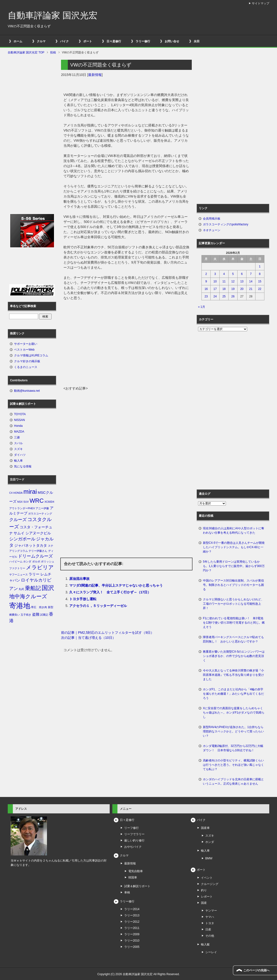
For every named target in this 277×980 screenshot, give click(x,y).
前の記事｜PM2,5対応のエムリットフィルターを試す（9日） (108, 633)
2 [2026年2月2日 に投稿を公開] (206, 274)
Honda (18, 426)
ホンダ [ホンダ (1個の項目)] (27, 561)
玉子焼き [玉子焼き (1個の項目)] (26, 615)
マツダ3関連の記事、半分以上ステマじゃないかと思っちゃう (116, 585)
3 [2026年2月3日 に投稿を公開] (215, 274)
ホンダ (210, 842)
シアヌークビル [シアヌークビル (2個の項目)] (38, 533)
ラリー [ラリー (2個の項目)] (34, 574)
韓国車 (133, 877)
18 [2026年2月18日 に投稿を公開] (224, 289)
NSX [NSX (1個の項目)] (20, 502)
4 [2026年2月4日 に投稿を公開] (224, 274)
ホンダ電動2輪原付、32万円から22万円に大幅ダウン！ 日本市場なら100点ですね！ (233, 748)
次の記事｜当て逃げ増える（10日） (88, 638)
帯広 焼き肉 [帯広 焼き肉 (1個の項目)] (39, 607)
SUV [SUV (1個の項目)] (26, 502)
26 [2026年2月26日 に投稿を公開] (233, 296)
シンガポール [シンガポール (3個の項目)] (22, 539)
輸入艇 (205, 944)
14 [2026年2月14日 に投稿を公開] (251, 281)
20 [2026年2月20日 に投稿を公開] (242, 289)
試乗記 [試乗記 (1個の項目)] (44, 615)
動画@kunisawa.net (27, 391)
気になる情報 (23, 466)
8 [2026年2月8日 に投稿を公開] (260, 274)
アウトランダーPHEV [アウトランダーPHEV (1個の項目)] (22, 508)
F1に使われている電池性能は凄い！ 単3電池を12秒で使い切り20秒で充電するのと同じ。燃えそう (234, 623)
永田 (197, 41)
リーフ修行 (131, 828)
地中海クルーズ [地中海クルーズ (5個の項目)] (28, 596)
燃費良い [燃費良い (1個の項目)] (15, 615)
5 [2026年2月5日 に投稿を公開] (233, 274)
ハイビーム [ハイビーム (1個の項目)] (16, 561)
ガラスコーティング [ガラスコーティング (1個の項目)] (40, 514)
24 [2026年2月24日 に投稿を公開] (215, 296)
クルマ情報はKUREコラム (31, 355)
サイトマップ (261, 3)
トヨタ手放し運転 (83, 599)
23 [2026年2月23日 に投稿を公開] (206, 296)
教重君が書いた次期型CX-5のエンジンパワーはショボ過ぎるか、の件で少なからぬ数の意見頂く (234, 656)
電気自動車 (136, 871)
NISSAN (19, 420)
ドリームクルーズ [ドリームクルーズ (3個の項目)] (35, 556)
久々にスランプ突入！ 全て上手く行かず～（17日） (110, 592)
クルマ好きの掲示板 (27, 361)
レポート (207, 897)
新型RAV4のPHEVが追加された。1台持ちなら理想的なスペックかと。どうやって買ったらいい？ (233, 731)
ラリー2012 (132, 922)
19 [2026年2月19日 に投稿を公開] (233, 289)
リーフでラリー (134, 834)
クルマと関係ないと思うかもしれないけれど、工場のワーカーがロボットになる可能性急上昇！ (233, 604)
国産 (204, 903)
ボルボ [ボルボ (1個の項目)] (36, 561)
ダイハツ (20, 455)
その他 (210, 936)
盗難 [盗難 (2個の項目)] (36, 614)
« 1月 (202, 307)
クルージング (210, 884)
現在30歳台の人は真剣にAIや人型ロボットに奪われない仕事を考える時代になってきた (234, 531)
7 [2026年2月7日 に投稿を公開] (251, 274)
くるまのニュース (26, 367)
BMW (209, 858)
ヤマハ (210, 917)
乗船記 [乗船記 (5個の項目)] (33, 588)
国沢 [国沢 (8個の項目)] (48, 588)
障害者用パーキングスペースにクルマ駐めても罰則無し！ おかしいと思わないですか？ (233, 639)
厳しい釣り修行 (134, 840)
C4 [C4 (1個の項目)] (11, 493)
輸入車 (18, 461)
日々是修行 (114, 41)
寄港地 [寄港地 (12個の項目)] (20, 606)
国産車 (205, 828)
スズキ (18, 449)
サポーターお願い (26, 344)
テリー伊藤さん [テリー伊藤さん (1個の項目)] (38, 551)
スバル (18, 443)
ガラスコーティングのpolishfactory (226, 224)
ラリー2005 (132, 947)
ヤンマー (211, 911)
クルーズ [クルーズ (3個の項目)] (18, 520)
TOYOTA (20, 414)
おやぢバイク (133, 847)
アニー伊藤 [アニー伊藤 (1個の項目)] (42, 508)
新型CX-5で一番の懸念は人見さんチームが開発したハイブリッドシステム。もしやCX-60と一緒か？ (234, 547)
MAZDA (19, 432)
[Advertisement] (126, 350)
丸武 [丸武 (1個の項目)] (21, 589)
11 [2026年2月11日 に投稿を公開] (224, 281)
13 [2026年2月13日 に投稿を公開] (242, 281)
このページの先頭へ (256, 970)
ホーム (18, 41)
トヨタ (210, 923)
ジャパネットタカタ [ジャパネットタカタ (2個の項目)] (31, 545)
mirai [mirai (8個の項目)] (30, 492)
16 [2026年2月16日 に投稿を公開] (206, 289)
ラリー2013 (132, 915)
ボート (88, 41)
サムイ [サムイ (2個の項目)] (19, 533)
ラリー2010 (132, 941)
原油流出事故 (79, 579)
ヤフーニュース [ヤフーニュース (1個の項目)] (19, 575)
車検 (127, 892)
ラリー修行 (143, 41)
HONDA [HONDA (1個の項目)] (18, 493)
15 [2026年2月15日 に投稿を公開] (260, 281)
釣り (204, 890)
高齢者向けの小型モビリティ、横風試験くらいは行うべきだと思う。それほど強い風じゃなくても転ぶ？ (233, 765)
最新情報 (95, 75)
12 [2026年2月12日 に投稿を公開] (233, 281)
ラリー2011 (132, 928)
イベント (207, 878)
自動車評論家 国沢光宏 (53, 15)
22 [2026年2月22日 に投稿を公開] (260, 289)
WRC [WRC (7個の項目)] (37, 501)
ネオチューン (212, 230)
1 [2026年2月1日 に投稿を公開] (260, 266)
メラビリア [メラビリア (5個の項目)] (40, 567)
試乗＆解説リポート (137, 886)
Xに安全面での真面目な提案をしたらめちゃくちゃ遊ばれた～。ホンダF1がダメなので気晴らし (234, 713)
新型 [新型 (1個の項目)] (51, 607)
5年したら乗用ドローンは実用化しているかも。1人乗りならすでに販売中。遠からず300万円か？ (234, 566)
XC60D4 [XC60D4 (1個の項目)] (49, 502)
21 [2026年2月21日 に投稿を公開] (251, 289)
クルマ (41, 41)
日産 (208, 929)
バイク (64, 41)
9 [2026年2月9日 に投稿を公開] (206, 281)
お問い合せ (172, 41)
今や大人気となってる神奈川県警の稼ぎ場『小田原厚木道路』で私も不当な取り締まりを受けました (233, 675)
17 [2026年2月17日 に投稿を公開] (215, 289)
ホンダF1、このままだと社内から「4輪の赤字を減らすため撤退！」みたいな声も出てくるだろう (233, 694)
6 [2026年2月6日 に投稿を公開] (242, 274)
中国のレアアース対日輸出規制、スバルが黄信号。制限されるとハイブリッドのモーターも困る (233, 585)
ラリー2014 (132, 909)
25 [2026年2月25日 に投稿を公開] (224, 296)
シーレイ (211, 952)
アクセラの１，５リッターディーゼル (98, 606)
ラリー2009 (132, 934)
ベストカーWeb (24, 350)
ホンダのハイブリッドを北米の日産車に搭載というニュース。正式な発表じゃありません (233, 781)
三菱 (17, 437)
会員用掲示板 (212, 219)
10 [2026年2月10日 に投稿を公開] (215, 281)
